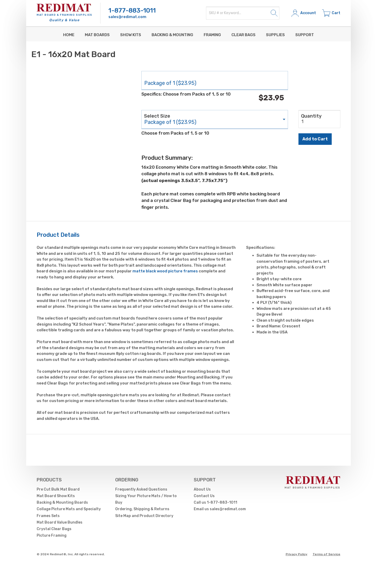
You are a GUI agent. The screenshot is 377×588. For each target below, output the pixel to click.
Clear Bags (243, 35)
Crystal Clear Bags (54, 529)
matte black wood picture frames (165, 271)
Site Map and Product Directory (144, 516)
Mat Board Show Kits (56, 496)
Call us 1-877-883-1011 (215, 502)
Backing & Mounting (172, 35)
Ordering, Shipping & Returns (142, 509)
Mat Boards (97, 35)
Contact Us (204, 496)
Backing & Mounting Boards (62, 502)
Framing (212, 35)
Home (69, 35)
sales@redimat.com (127, 17)
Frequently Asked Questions (141, 489)
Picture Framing (52, 535)
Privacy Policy (296, 554)
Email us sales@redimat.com (220, 509)
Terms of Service (326, 554)
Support (305, 35)
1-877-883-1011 (132, 10)
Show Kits (131, 35)
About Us (202, 489)
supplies (275, 35)
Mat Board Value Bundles (60, 522)
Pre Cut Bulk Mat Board (58, 489)
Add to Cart (315, 139)
